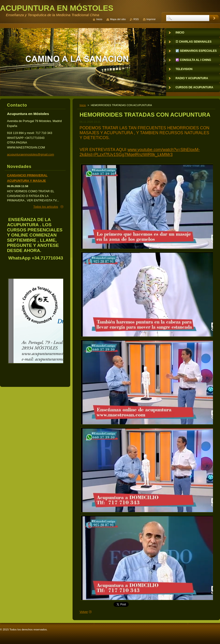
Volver (84, 612)
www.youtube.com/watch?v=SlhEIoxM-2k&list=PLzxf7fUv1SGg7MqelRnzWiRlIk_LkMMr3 (140, 152)
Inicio (83, 105)
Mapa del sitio (118, 19)
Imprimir (151, 19)
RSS (136, 19)
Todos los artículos (46, 207)
